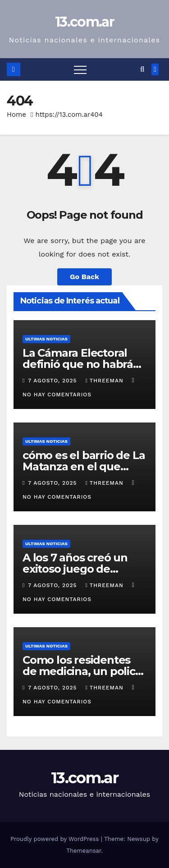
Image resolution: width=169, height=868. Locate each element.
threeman (105, 381)
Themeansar (84, 851)
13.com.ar (84, 22)
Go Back (84, 277)
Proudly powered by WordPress (56, 839)
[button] (142, 69)
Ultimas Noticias (46, 339)
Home (16, 115)
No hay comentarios (57, 395)
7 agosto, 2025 (53, 381)
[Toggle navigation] (80, 69)
